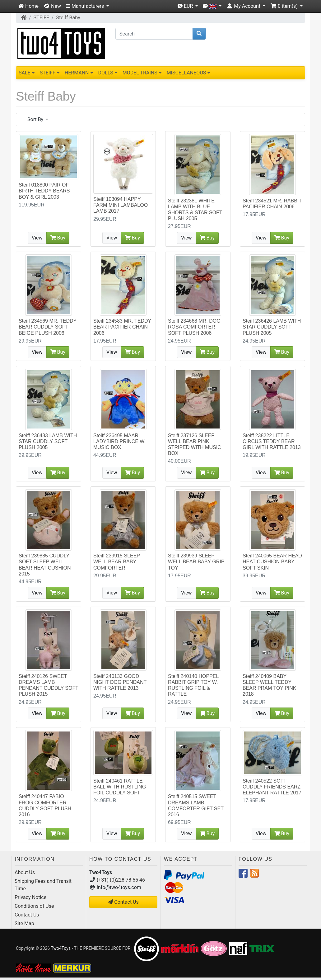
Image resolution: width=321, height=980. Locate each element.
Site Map (24, 923)
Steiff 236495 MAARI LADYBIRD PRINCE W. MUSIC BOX (119, 441)
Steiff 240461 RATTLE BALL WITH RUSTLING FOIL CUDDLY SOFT (120, 787)
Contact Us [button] (123, 902)
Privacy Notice (30, 897)
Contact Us (27, 915)
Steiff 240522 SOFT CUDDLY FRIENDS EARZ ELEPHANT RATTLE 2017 (272, 787)
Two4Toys (61, 948)
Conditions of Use (34, 906)
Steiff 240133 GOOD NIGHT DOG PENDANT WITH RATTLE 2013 (120, 682)
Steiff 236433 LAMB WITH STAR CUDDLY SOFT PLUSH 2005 (48, 441)
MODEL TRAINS (142, 73)
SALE (27, 73)
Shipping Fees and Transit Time (43, 885)
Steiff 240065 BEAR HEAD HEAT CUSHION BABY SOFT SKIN (272, 562)
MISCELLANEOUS (189, 73)
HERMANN (79, 73)
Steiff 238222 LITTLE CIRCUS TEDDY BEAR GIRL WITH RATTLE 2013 (272, 441)
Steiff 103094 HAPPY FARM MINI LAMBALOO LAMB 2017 (121, 205)
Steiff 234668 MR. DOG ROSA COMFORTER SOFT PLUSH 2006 (194, 327)
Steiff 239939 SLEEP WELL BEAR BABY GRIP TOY (196, 562)
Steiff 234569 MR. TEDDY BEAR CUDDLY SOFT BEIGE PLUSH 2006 (48, 327)
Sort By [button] (36, 119)
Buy (58, 238)
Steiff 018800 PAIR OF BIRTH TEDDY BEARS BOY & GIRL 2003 (44, 191)
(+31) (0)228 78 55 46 (121, 880)
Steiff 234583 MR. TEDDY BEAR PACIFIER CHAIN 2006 (122, 327)
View (37, 238)
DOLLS (108, 73)
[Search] (154, 34)
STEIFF (41, 18)
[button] (87, 6)
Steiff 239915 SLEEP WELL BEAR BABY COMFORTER (117, 562)
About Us (25, 872)
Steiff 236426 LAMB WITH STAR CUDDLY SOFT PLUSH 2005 (272, 327)
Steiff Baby (68, 18)
